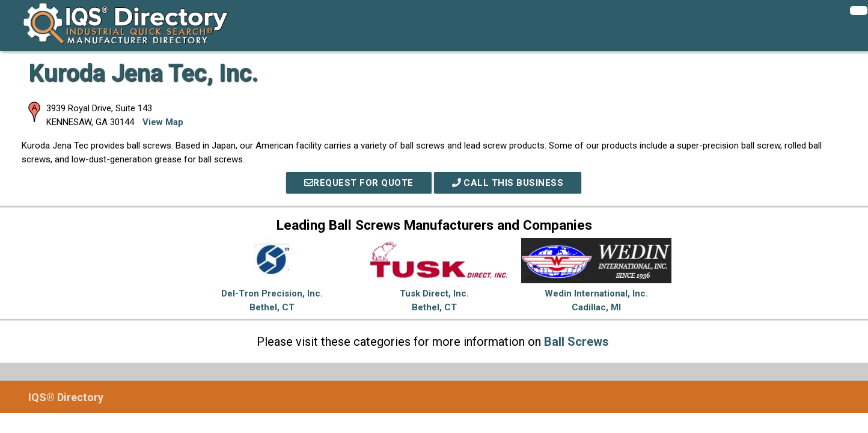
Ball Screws (576, 342)
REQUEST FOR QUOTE (359, 183)
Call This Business (508, 183)
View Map (163, 122)
